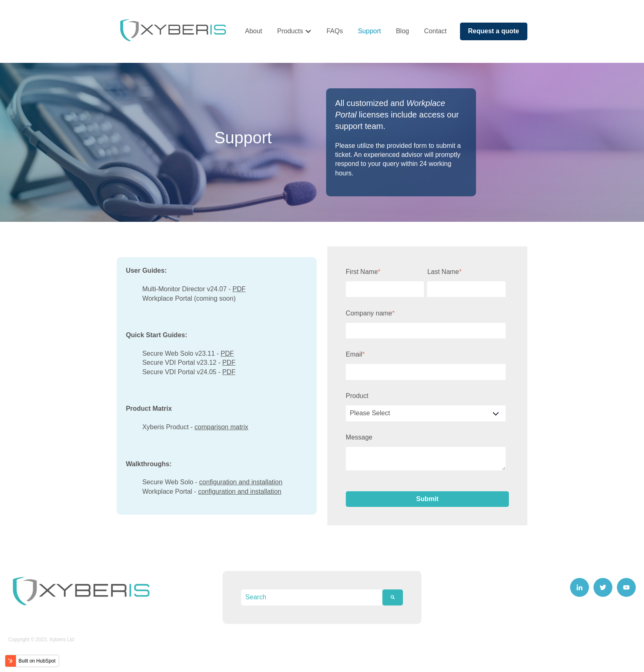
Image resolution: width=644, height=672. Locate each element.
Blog (402, 31)
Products (290, 31)
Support (369, 31)
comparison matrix (222, 427)
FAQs (335, 31)
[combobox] (312, 597)
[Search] (393, 597)
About (253, 31)
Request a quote (494, 31)
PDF (239, 289)
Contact (435, 31)
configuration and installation (241, 482)
